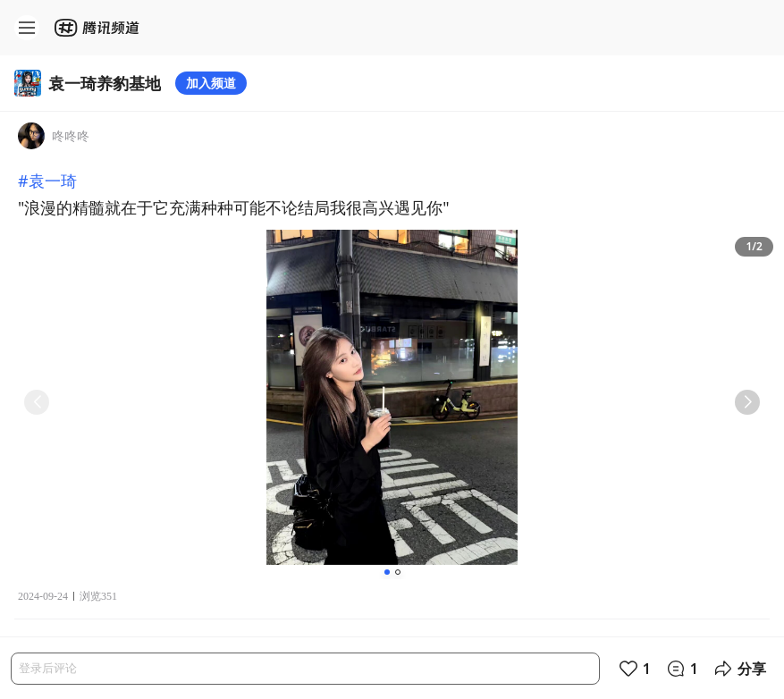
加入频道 (211, 83)
